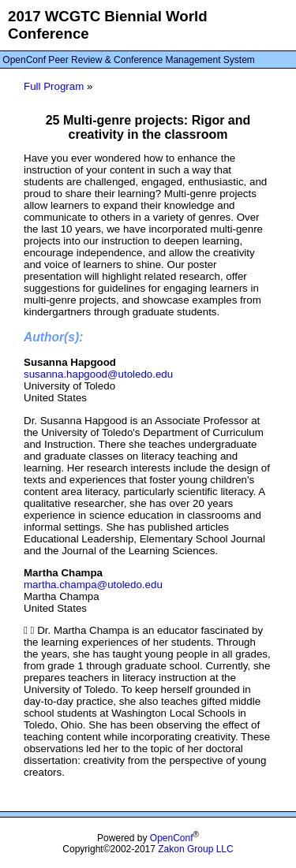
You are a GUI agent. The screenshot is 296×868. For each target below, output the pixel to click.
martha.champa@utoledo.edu (93, 585)
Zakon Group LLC (195, 849)
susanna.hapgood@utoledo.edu (98, 374)
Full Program (54, 86)
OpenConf (172, 838)
